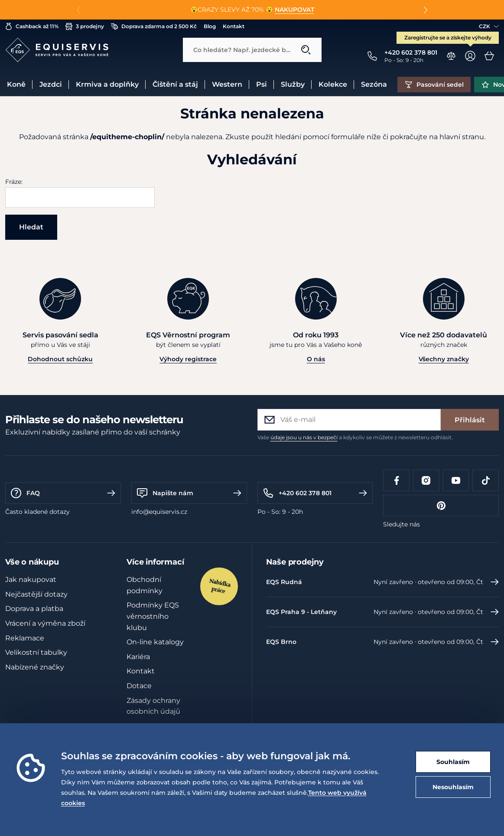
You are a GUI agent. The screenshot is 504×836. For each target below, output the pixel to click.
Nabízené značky (35, 667)
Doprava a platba (34, 609)
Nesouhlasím (453, 787)
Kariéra (138, 657)
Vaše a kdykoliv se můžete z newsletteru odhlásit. (355, 437)
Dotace (139, 686)
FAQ (63, 493)
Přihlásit (470, 420)
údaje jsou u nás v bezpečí (304, 437)
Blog (210, 26)
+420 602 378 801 (315, 493)
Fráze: (14, 182)
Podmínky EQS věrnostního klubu (153, 616)
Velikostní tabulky (36, 652)
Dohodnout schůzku (60, 359)
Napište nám (189, 493)
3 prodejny (85, 26)
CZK (489, 26)
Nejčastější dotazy (36, 594)
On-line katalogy (155, 642)
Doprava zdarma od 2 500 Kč (154, 26)
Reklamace (25, 638)
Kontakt (234, 26)
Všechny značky (444, 359)
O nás (316, 359)
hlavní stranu (462, 137)
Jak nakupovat (31, 580)
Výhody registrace (188, 359)
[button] (426, 10)
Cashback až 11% (32, 26)
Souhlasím (453, 762)
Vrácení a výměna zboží (45, 623)
